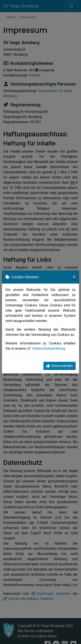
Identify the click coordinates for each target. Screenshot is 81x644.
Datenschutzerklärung (46, 348)
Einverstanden (60, 366)
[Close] (74, 277)
